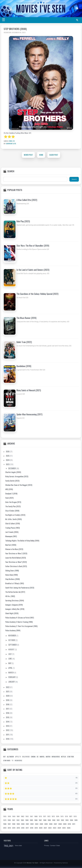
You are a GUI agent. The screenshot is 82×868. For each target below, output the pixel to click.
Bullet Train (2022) (24, 342)
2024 (8, 460)
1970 (40, 816)
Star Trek (70, 757)
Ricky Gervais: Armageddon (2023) (17, 476)
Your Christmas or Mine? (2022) (16, 562)
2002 (32, 824)
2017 (8, 709)
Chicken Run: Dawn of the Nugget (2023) (19, 485)
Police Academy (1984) (13, 630)
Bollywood (26, 757)
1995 (76, 820)
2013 (8, 726)
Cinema (33, 757)
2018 (8, 705)
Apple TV (18, 757)
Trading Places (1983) (12, 528)
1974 (58, 816)
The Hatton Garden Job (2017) (15, 592)
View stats (18, 846)
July (10, 654)
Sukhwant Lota (11, 143)
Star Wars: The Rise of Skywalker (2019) (33, 246)
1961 (18, 816)
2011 (8, 735)
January (12, 682)
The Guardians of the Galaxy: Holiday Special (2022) (37, 294)
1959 (9, 816)
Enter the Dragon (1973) (13, 502)
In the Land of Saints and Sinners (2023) (33, 270)
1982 (18, 820)
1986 (36, 820)
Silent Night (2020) (12, 613)
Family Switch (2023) (12, 481)
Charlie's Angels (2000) (13, 472)
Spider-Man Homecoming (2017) (29, 414)
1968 (36, 816)
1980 (9, 820)
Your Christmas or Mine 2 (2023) (16, 553)
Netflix (63, 757)
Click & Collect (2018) (13, 524)
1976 (66, 816)
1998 (14, 824)
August (12, 649)
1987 (40, 820)
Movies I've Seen (32, 863)
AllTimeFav (10, 757)
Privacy (47, 846)
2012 (8, 730)
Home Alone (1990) (12, 575)
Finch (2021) (9, 498)
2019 (8, 700)
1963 (27, 816)
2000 (23, 824)
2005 (46, 824)
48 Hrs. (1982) (10, 596)
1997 (9, 824)
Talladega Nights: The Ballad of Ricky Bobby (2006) (22, 541)
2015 (8, 717)
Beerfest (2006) (11, 545)
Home (41, 155)
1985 (31, 820)
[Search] (78, 20)
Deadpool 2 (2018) (11, 494)
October (12, 640)
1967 (31, 816)
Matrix (48, 757)
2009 (65, 824)
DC (38, 757)
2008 (10, 141)
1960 (14, 816)
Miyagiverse (56, 757)
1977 (71, 816)
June (10, 659)
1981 (14, 820)
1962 (23, 816)
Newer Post (28, 155)
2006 (51, 824)
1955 (5, 816)
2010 (8, 739)
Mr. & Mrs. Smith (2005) (14, 519)
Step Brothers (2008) (15, 29)
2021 (8, 692)
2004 (41, 824)
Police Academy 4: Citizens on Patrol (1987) (20, 618)
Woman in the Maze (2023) (14, 549)
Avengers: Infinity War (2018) (15, 609)
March (11, 673)
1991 (58, 820)
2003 (37, 824)
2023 (8, 464)
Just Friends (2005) (12, 532)
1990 (54, 820)
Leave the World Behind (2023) (16, 558)
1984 (27, 820)
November (12, 636)
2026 (8, 452)
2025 (8, 456)
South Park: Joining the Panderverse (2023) (20, 588)
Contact (53, 846)
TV (12, 761)
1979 (5, 820)
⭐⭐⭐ (9, 137)
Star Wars (7, 761)
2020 (8, 696)
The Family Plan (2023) (13, 506)
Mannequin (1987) (11, 536)
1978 (75, 816)
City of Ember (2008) (12, 511)
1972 (49, 816)
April (11, 668)
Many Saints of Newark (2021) (29, 390)
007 (4, 757)
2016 (8, 713)
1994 (71, 820)
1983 (22, 820)
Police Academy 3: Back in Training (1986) (19, 622)
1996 (5, 824)
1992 (62, 820)
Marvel (42, 757)
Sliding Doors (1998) (12, 571)
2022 (8, 687)
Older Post (54, 155)
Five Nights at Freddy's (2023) (15, 515)
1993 (67, 820)
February (12, 677)
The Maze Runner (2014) (26, 318)
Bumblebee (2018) (24, 366)
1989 (49, 820)
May (10, 663)
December (12, 468)
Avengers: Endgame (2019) (14, 605)
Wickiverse (18, 761)
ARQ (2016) (9, 489)
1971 (45, 816)
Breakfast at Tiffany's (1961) (15, 583)
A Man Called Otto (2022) (27, 200)
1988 (45, 820)
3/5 (14, 141)
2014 (8, 722)
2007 (55, 824)
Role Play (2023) (23, 221)
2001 (27, 824)
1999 (18, 824)
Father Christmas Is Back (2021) (16, 566)
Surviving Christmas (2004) (15, 601)
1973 (53, 816)
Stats (58, 846)
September (13, 645)
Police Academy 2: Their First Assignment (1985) (21, 626)
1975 (62, 816)
